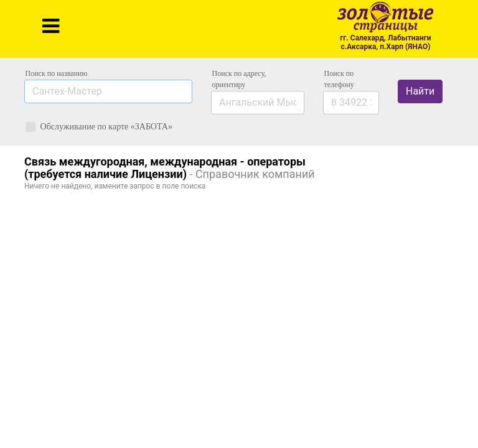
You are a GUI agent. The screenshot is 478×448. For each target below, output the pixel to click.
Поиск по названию (57, 73)
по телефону (339, 79)
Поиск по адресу (239, 79)
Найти (420, 91)
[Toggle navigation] (51, 26)
